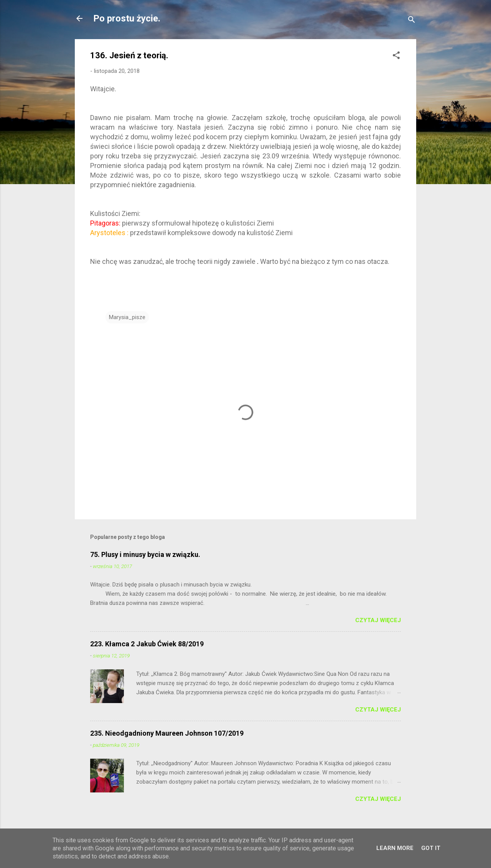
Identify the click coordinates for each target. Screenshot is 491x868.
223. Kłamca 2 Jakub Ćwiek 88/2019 (147, 644)
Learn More (395, 848)
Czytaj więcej (378, 620)
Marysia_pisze (127, 317)
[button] (396, 57)
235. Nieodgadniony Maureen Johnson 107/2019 (167, 733)
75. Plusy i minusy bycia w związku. (145, 554)
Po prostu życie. (127, 18)
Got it (431, 848)
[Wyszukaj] (412, 21)
